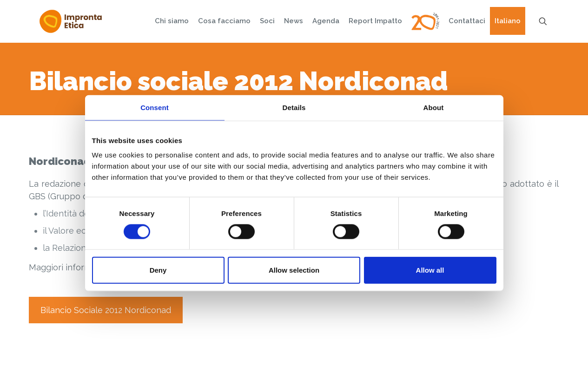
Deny (158, 270)
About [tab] (434, 107)
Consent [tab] (155, 107)
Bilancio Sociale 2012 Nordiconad (106, 310)
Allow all (430, 270)
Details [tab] (294, 107)
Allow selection (294, 270)
